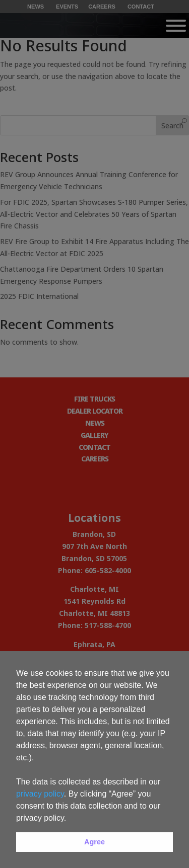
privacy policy (40, 794)
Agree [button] (94, 842)
